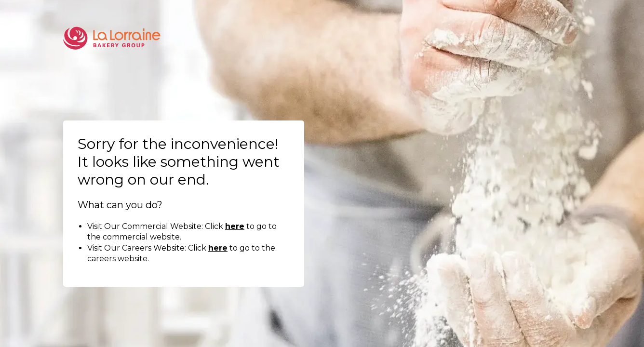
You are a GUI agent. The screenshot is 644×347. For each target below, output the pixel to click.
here (235, 226)
